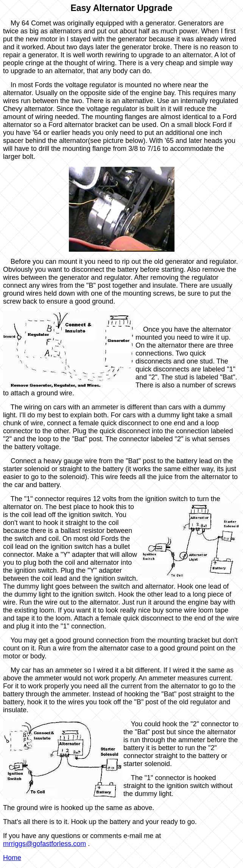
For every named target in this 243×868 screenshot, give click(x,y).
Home (12, 858)
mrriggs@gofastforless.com (44, 844)
